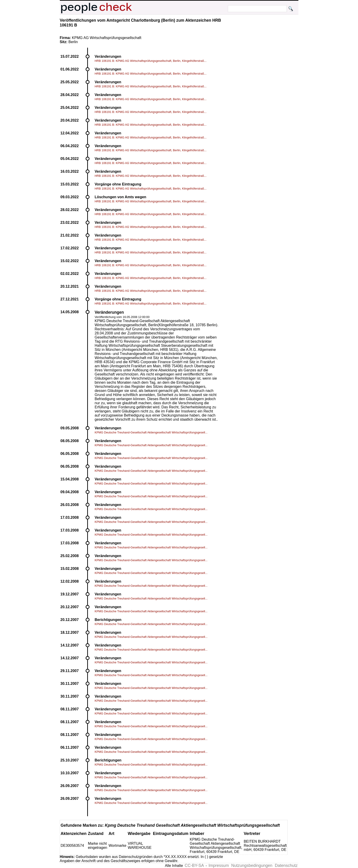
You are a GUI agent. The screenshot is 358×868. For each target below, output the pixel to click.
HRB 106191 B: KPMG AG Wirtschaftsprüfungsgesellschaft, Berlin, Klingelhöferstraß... (151, 61)
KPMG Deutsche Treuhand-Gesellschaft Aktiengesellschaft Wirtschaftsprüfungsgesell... (151, 432)
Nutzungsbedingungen (252, 865)
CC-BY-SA (194, 865)
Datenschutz (286, 865)
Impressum (219, 865)
